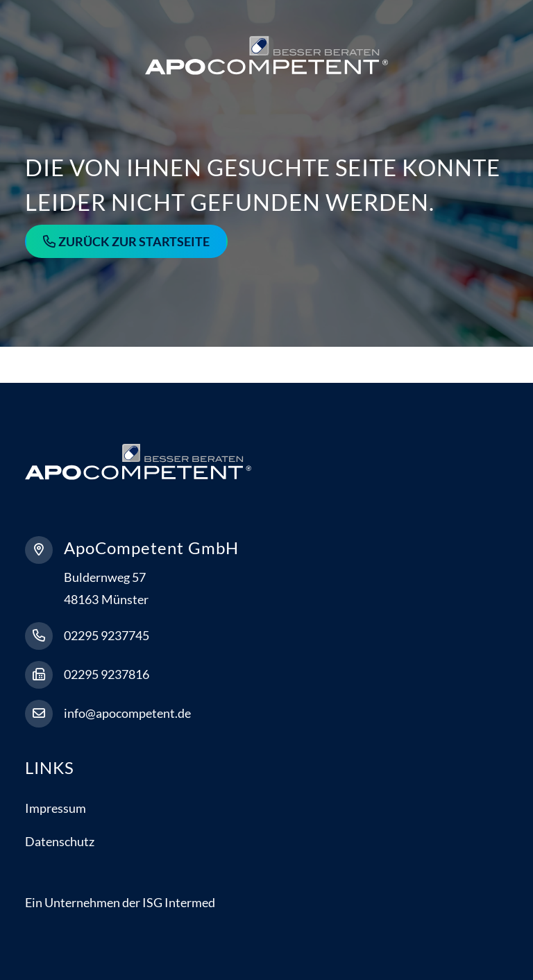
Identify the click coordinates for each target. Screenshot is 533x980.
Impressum (56, 808)
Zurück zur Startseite (134, 241)
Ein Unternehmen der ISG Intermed (120, 902)
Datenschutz (60, 841)
